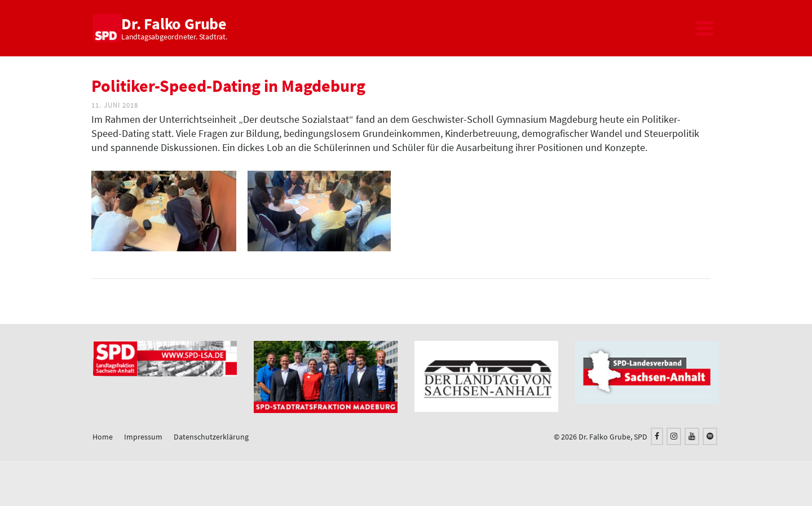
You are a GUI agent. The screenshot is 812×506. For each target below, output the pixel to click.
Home (103, 437)
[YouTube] (692, 436)
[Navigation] (705, 28)
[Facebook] (657, 436)
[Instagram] (674, 436)
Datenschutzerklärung (211, 437)
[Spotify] (710, 436)
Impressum (143, 437)
